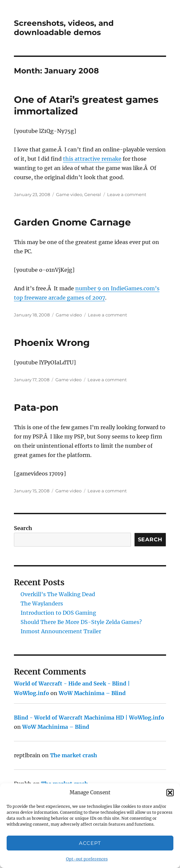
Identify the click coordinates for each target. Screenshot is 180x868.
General (93, 194)
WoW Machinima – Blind (92, 693)
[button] (170, 793)
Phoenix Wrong (52, 343)
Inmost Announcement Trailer (61, 631)
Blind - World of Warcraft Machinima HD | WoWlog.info (89, 718)
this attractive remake (92, 159)
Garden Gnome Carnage (72, 222)
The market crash (74, 755)
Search (23, 528)
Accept (90, 843)
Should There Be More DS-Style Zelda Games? (81, 622)
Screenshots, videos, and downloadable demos (64, 28)
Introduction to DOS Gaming (58, 613)
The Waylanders (42, 603)
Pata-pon (36, 407)
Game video (69, 194)
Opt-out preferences (87, 859)
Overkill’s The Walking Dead (58, 594)
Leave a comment (127, 194)
